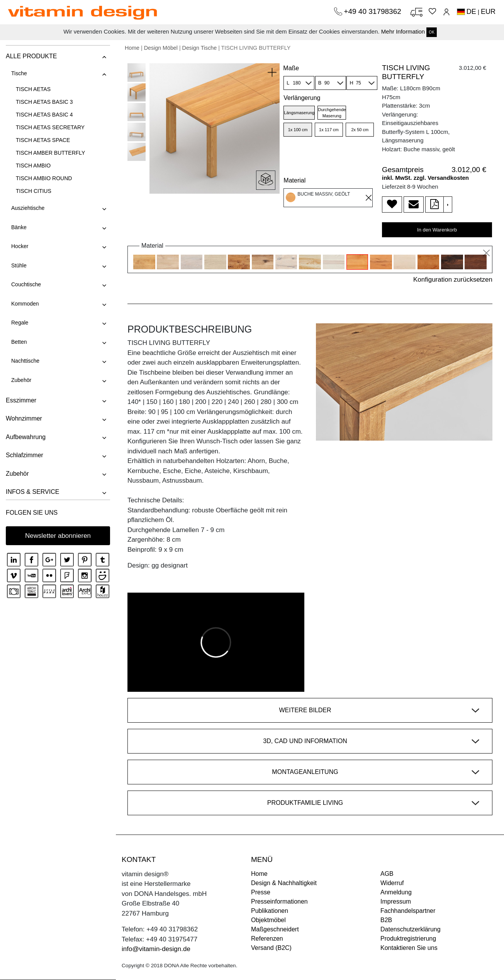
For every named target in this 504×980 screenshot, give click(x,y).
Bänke (19, 227)
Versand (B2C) (271, 948)
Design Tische (200, 48)
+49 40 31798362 (373, 11)
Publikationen (270, 911)
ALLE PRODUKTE (31, 56)
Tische (19, 73)
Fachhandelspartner (408, 911)
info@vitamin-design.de (156, 949)
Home (132, 48)
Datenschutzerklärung (411, 929)
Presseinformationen (279, 901)
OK (431, 32)
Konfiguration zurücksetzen (453, 280)
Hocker (20, 246)
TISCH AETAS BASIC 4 (44, 115)
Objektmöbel (268, 920)
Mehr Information (403, 31)
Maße (291, 68)
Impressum (396, 901)
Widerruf (392, 883)
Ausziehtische (28, 208)
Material (294, 180)
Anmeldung (396, 892)
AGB (387, 874)
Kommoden (25, 304)
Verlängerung (302, 98)
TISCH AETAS (33, 89)
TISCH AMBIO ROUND (44, 178)
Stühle (19, 265)
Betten (19, 342)
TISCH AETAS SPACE (43, 140)
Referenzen (267, 939)
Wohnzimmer (24, 418)
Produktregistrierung (408, 939)
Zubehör (21, 380)
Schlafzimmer (25, 455)
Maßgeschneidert (275, 929)
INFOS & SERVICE (32, 492)
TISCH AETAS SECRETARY (50, 127)
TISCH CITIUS (34, 191)
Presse (261, 892)
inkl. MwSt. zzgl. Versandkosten (425, 178)
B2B (386, 920)
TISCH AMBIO (33, 166)
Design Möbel (161, 48)
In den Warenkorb (437, 230)
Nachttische (25, 361)
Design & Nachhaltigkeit (284, 883)
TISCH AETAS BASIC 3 (44, 102)
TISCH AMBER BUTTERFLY (50, 153)
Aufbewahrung (26, 437)
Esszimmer (21, 400)
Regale (20, 323)
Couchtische (26, 284)
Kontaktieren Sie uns (409, 948)
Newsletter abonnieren (58, 536)
